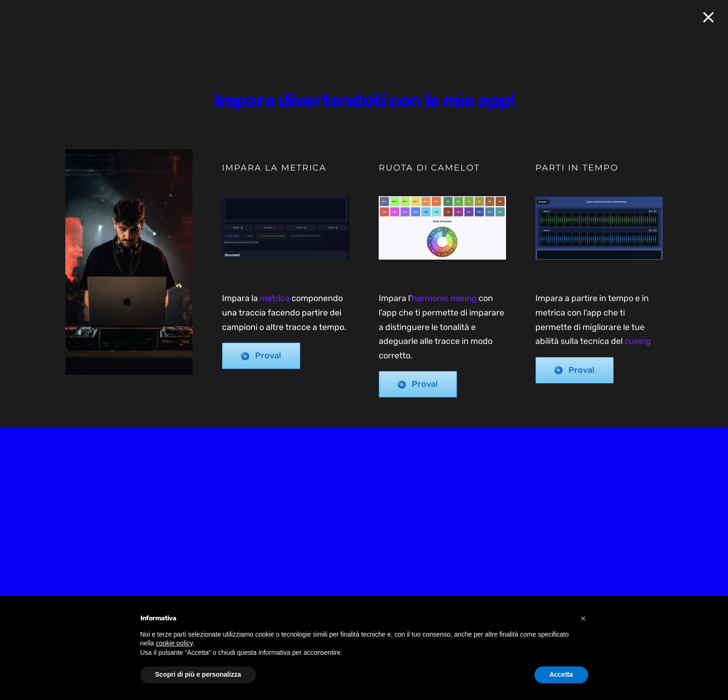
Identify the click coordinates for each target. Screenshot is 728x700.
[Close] (708, 17)
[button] (583, 618)
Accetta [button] (561, 674)
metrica (275, 298)
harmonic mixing (444, 298)
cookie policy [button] (174, 643)
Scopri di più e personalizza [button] (198, 674)
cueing (638, 341)
